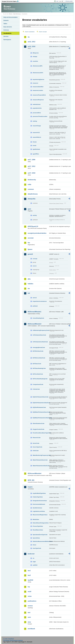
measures (35, 83)
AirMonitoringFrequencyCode (41, 330)
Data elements (8, 27)
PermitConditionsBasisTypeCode (41, 433)
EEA (11, 1)
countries (35, 61)
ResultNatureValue (38, 530)
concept (35, 259)
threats (35, 142)
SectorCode (36, 443)
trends (34, 146)
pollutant (35, 306)
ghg (29, 279)
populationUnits (37, 108)
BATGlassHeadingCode (39, 368)
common (31, 189)
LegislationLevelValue (39, 511)
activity (35, 215)
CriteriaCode (36, 389)
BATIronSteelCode (38, 374)
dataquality (32, 199)
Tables (5, 24)
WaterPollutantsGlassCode (40, 460)
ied (29, 293)
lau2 (29, 575)
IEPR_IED (31, 480)
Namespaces (7, 40)
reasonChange (37, 126)
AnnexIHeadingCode (38, 318)
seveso (30, 606)
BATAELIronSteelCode (39, 358)
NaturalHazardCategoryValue (41, 523)
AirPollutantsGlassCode (39, 335)
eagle (34, 562)
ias (29, 288)
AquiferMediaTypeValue (39, 493)
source (35, 266)
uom (29, 617)
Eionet (11, 14)
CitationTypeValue (38, 497)
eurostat (31, 238)
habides (30, 284)
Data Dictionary (17, 14)
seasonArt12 (36, 133)
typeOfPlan (36, 154)
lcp (29, 587)
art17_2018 (31, 173)
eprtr (29, 209)
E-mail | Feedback (9, 639)
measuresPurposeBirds (39, 95)
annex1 (35, 298)
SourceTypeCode (37, 447)
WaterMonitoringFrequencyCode (41, 455)
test (29, 613)
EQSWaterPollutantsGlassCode (41, 412)
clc (34, 558)
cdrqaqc (35, 57)
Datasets (6, 20)
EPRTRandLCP (33, 226)
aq (29, 37)
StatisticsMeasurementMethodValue (41, 541)
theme (34, 545)
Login (57, 1)
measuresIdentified (38, 87)
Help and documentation (10, 17)
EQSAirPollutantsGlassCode (41, 397)
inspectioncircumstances (40, 301)
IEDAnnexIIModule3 (34, 324)
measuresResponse (38, 100)
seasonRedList (37, 137)
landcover (31, 554)
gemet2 (30, 254)
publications (32, 601)
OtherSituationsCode (38, 423)
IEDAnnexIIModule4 (34, 473)
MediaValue (36, 519)
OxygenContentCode (38, 429)
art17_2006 (31, 160)
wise (29, 622)
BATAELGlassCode (38, 351)
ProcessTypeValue (38, 526)
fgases (30, 249)
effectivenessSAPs (38, 73)
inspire (30, 487)
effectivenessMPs (38, 66)
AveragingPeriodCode (39, 347)
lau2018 (30, 580)
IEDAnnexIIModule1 (34, 312)
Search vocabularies (30, 32)
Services (6, 36)
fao (29, 243)
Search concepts (43, 32)
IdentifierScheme (37, 508)
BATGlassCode (37, 364)
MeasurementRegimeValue (40, 515)
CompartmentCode (38, 384)
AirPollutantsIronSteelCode (40, 342)
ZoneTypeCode (37, 548)
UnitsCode (36, 451)
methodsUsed (37, 104)
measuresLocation (38, 90)
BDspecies (36, 53)
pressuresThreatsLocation (40, 116)
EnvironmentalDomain (39, 504)
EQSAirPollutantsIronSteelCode (41, 403)
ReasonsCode (37, 438)
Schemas (6, 30)
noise (30, 596)
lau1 (29, 571)
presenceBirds (37, 113)
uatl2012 (35, 565)
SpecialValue (36, 538)
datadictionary (33, 194)
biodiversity (32, 180)
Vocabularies (7, 33)
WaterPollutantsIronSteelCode (41, 466)
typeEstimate (36, 149)
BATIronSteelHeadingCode (40, 379)
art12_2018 (31, 46)
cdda (29, 184)
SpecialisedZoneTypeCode (40, 535)
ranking (35, 121)
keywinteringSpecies (38, 79)
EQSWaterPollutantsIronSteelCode (41, 418)
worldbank (31, 629)
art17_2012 (31, 166)
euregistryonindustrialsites (37, 233)
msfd (29, 592)
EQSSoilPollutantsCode (39, 407)
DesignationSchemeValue (40, 501)
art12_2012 (31, 42)
